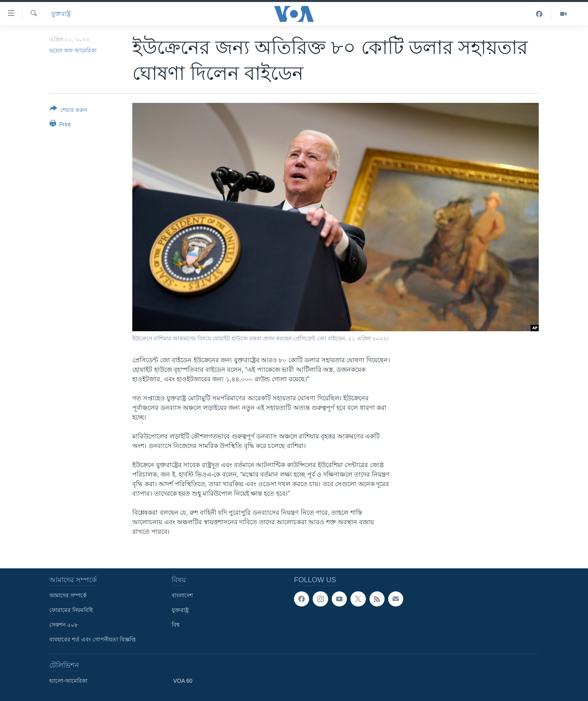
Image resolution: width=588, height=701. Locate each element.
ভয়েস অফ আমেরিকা (73, 50)
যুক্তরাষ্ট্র (61, 14)
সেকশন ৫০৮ (64, 625)
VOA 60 (183, 681)
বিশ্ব (176, 625)
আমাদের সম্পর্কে (68, 595)
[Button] (68, 111)
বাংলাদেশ (182, 595)
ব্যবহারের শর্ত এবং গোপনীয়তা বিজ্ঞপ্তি (93, 639)
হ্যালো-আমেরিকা (68, 681)
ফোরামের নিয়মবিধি (71, 610)
